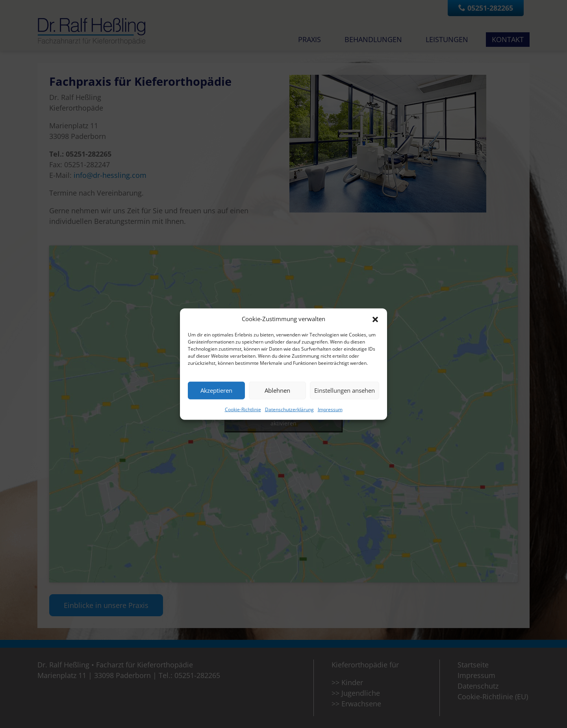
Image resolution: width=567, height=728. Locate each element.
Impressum (330, 409)
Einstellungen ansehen (345, 390)
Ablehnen (277, 390)
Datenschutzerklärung (289, 409)
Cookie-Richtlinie (243, 409)
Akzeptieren (216, 390)
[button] (375, 319)
